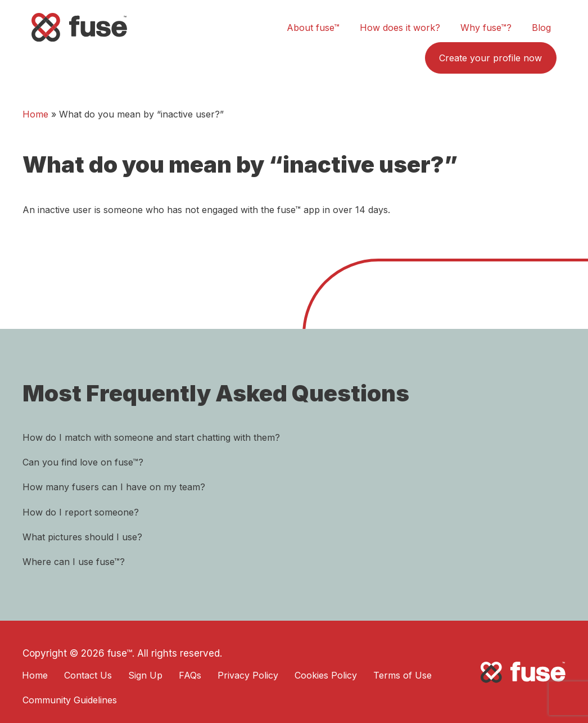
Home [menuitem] (35, 675)
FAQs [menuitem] (190, 675)
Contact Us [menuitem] (88, 675)
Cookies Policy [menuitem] (326, 675)
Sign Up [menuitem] (145, 675)
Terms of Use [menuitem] (402, 675)
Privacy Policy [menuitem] (248, 675)
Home (35, 114)
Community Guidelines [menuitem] (70, 700)
